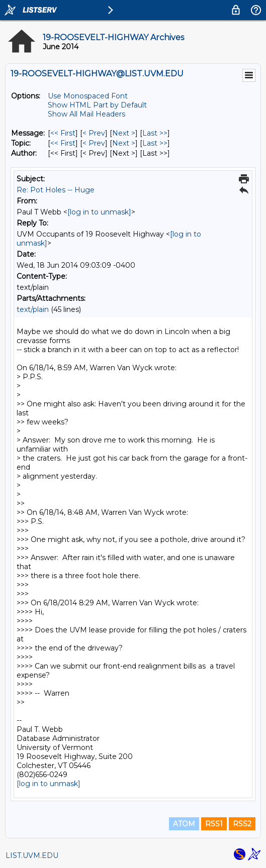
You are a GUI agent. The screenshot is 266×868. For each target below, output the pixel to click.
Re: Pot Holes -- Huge (56, 190)
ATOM (184, 824)
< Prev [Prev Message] (94, 133)
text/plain (33, 309)
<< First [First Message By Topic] (63, 143)
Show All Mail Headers (86, 114)
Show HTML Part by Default (97, 105)
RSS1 (214, 824)
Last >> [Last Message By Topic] (155, 143)
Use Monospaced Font (88, 96)
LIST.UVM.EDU (32, 855)
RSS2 (242, 824)
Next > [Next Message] (124, 133)
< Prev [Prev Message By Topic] (94, 143)
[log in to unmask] (99, 212)
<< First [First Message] (63, 133)
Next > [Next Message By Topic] (124, 143)
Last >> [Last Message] (155, 133)
